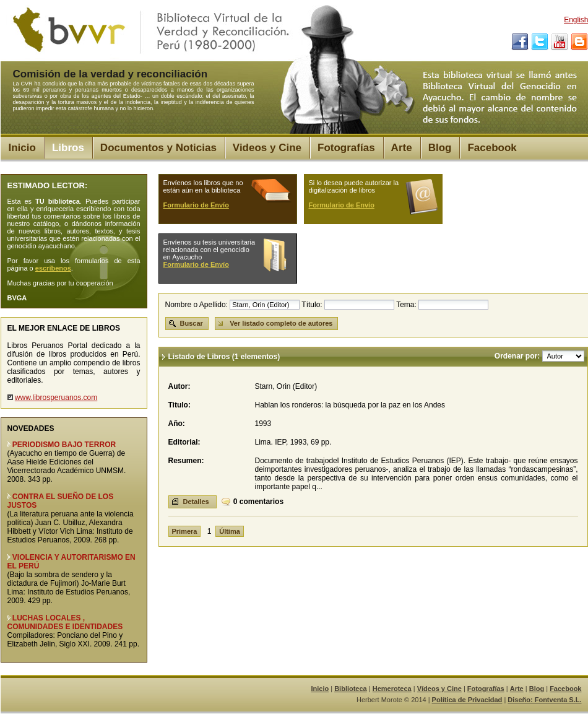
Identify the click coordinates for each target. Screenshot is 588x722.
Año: (177, 424)
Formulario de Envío (196, 205)
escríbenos (53, 268)
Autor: (179, 386)
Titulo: (179, 405)
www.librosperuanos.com (56, 398)
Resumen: (186, 461)
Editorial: (184, 442)
